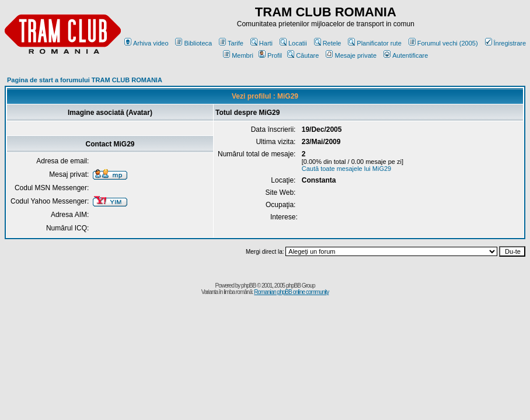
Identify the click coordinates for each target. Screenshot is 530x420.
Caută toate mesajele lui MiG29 (346, 169)
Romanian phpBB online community (291, 292)
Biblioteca (193, 43)
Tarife (231, 43)
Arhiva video (147, 43)
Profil (270, 55)
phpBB (248, 286)
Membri (238, 55)
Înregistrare (506, 43)
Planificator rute (374, 43)
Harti (261, 43)
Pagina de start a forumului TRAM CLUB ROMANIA (85, 80)
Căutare (303, 55)
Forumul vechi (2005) (443, 43)
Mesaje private (351, 55)
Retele (328, 43)
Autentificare (406, 55)
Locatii (293, 43)
